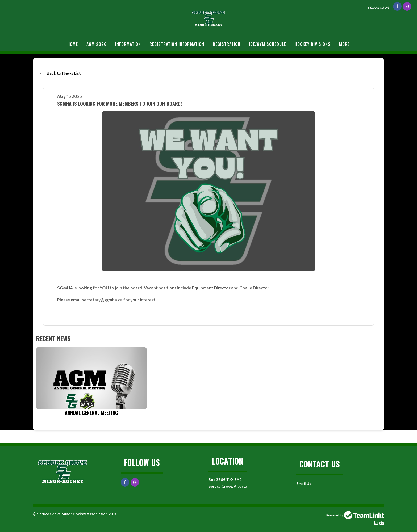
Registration (227, 44)
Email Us (304, 484)
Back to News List (64, 73)
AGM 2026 (97, 44)
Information (128, 44)
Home (73, 44)
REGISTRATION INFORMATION (177, 44)
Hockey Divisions (313, 44)
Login (379, 523)
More (344, 44)
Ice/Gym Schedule (268, 44)
